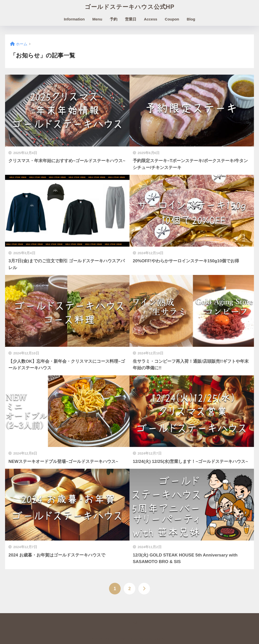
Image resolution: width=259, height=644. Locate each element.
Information (74, 19)
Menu (97, 19)
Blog (191, 19)
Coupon (172, 19)
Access (151, 19)
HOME (130, 623)
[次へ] (144, 589)
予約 (114, 19)
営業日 (131, 19)
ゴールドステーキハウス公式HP (130, 7)
